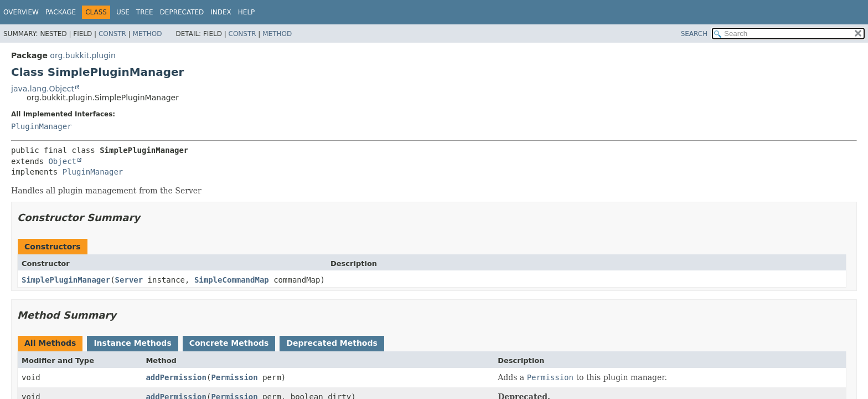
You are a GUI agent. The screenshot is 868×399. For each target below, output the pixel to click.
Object (62, 161)
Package (61, 12)
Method (148, 34)
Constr (112, 34)
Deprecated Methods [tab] (332, 343)
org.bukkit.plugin (83, 55)
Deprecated (182, 12)
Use (123, 12)
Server (129, 280)
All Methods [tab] (50, 343)
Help (247, 12)
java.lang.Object (43, 89)
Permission (234, 377)
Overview (21, 12)
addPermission (176, 377)
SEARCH (694, 34)
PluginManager (42, 126)
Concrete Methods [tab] (229, 343)
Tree (145, 12)
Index (221, 12)
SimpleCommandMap (232, 280)
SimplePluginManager (66, 280)
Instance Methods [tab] (132, 343)
